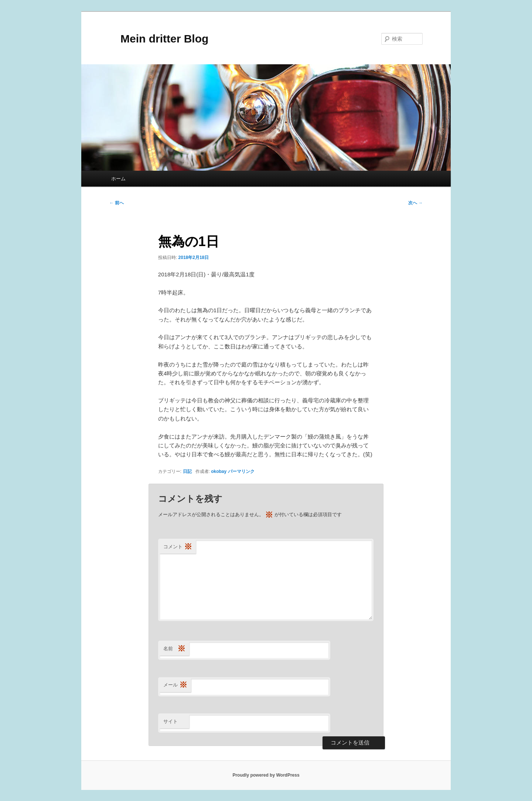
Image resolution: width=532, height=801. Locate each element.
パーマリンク (241, 471)
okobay (219, 471)
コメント (178, 547)
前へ (117, 203)
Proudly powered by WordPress (266, 775)
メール (175, 685)
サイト (170, 721)
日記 (187, 471)
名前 (174, 649)
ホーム (118, 179)
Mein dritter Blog (159, 39)
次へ (415, 203)
